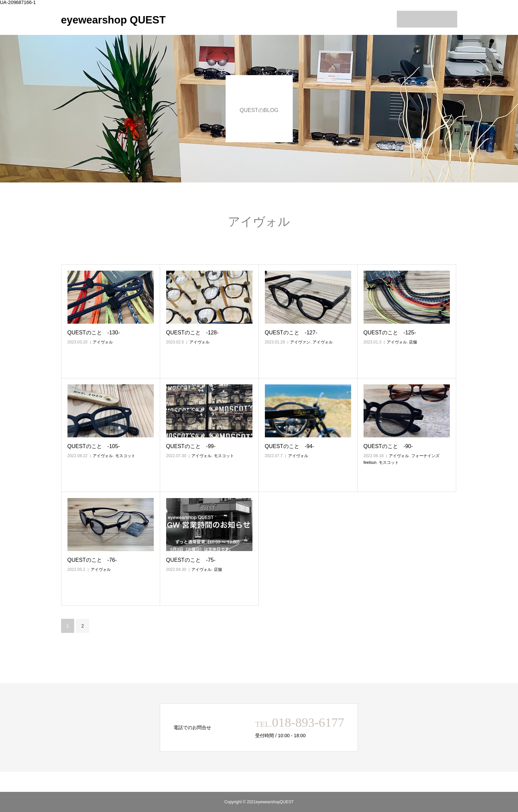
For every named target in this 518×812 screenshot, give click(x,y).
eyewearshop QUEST (113, 20)
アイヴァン (300, 342)
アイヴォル (103, 342)
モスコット (125, 456)
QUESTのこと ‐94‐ (290, 446)
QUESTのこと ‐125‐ (390, 333)
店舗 (413, 342)
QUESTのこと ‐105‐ (94, 446)
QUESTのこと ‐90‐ (388, 446)
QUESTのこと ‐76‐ (92, 560)
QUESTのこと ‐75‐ (191, 560)
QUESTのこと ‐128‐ (192, 333)
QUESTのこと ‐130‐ (94, 333)
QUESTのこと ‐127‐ (291, 333)
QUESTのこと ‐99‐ (191, 446)
